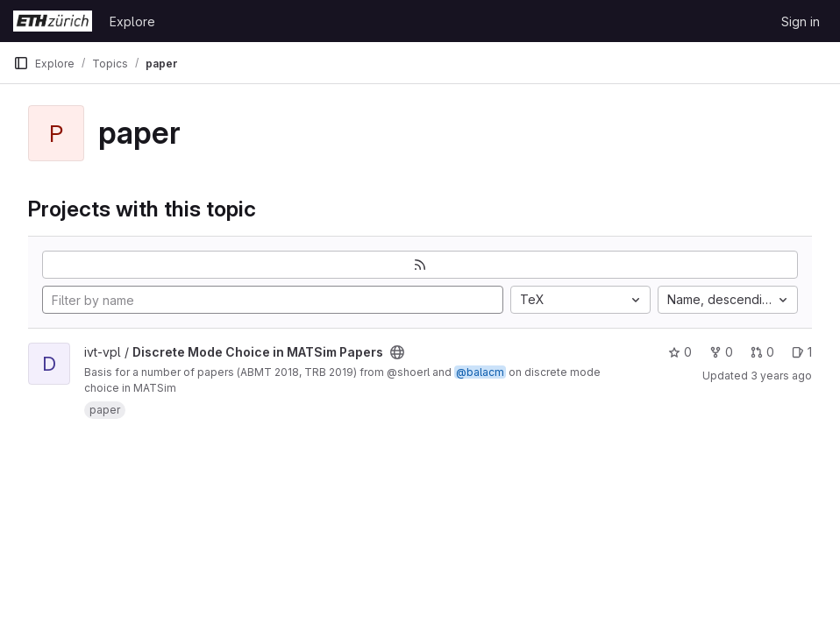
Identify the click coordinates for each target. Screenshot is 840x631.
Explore (132, 21)
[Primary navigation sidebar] (21, 63)
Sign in (801, 21)
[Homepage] (53, 21)
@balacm (480, 372)
